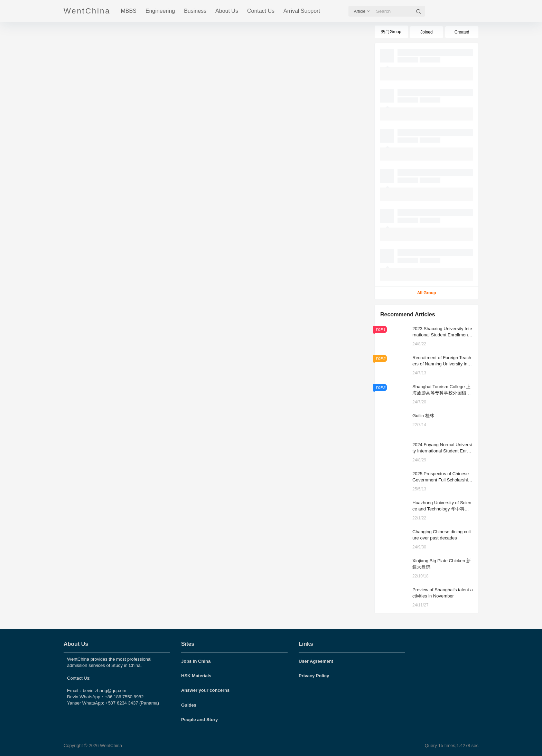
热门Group (391, 32)
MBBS (128, 11)
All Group (427, 293)
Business (195, 11)
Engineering (160, 11)
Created (462, 32)
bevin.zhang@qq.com (105, 691)
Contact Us (261, 11)
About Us (227, 11)
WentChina (110, 745)
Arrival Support (302, 11)
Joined (426, 32)
